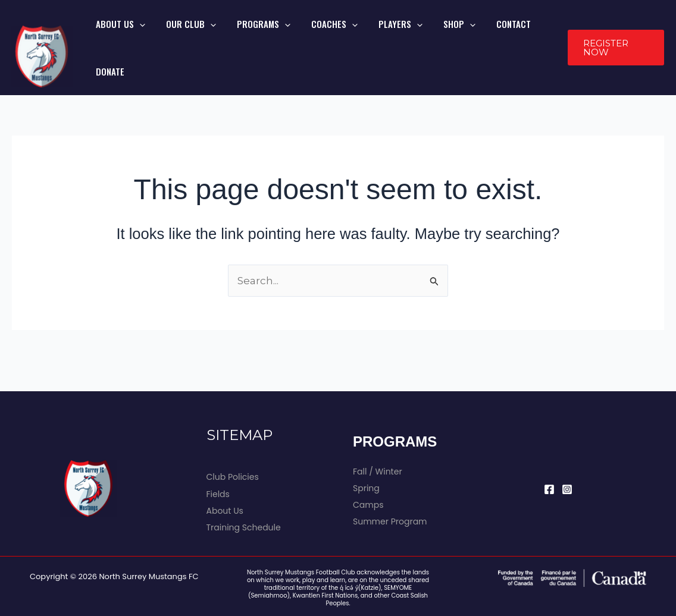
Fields (218, 463)
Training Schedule (244, 496)
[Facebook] (549, 458)
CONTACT (488, 32)
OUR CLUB (210, 32)
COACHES (336, 32)
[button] (612, 32)
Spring (366, 457)
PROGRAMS (274, 32)
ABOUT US (148, 32)
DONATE (531, 32)
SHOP (443, 32)
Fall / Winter (378, 441)
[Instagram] (567, 458)
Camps (368, 474)
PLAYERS (393, 32)
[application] (168, 32)
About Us (225, 480)
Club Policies (233, 446)
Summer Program (390, 491)
